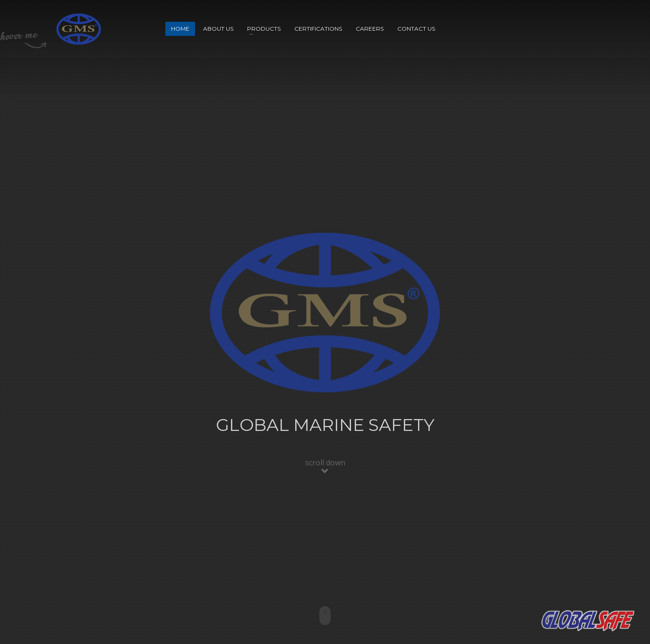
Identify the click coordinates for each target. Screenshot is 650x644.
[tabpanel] (325, 322)
